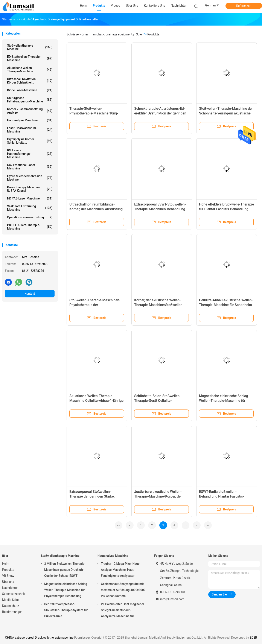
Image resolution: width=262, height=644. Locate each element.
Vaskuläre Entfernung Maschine (30, 208)
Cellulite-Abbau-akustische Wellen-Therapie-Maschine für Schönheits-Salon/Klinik (226, 305)
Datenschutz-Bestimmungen (12, 609)
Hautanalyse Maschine (30, 120)
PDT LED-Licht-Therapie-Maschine (30, 227)
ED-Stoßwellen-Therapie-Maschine (30, 58)
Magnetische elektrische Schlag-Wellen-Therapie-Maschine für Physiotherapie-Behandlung (224, 401)
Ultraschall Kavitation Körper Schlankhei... (30, 81)
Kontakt (30, 294)
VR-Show (8, 576)
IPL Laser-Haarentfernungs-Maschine (30, 154)
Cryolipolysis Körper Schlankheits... (30, 141)
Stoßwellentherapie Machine (30, 47)
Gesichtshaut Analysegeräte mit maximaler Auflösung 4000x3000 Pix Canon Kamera (123, 590)
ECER (253, 638)
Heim (6, 564)
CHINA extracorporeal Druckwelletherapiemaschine (39, 638)
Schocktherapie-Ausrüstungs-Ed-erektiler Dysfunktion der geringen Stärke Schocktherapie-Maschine (160, 113)
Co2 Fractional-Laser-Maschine (30, 167)
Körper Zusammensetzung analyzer (30, 111)
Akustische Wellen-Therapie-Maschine (30, 70)
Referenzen (244, 6)
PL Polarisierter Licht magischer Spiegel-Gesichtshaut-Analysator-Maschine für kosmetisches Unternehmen (123, 611)
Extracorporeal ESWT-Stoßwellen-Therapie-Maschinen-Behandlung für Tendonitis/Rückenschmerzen (160, 209)
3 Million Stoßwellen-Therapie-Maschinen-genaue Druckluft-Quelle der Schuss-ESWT (65, 570)
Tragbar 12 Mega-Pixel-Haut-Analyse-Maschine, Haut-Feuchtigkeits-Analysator (120, 570)
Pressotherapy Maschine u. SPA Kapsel (30, 189)
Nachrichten (10, 588)
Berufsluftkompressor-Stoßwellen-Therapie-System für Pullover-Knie (66, 610)
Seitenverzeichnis (14, 594)
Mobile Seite (10, 600)
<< (119, 525)
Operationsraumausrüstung (30, 217)
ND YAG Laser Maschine (30, 198)
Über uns (8, 582)
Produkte (8, 570)
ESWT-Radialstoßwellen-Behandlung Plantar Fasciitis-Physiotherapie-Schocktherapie (223, 496)
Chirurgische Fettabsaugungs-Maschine (30, 100)
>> (208, 525)
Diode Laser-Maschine (30, 90)
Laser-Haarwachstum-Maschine (30, 130)
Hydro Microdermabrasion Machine (30, 178)
